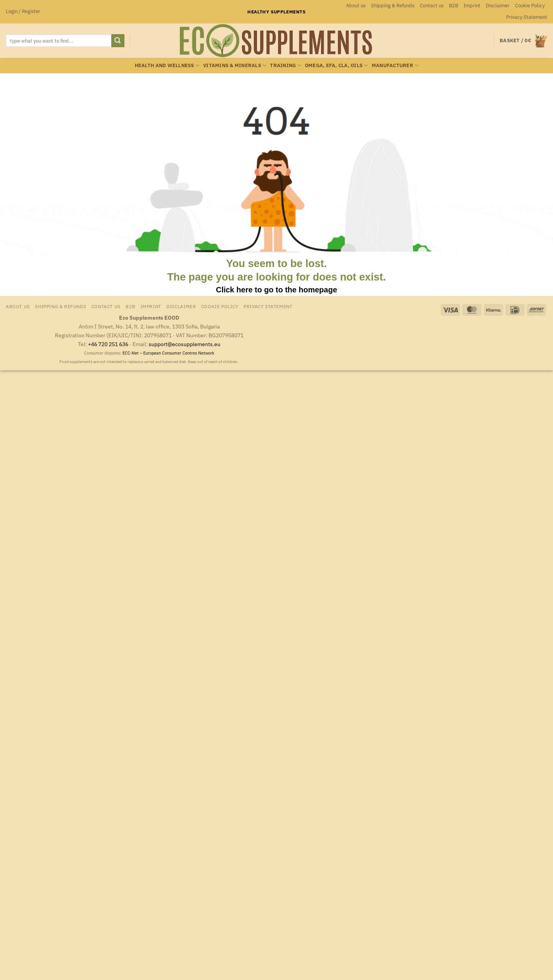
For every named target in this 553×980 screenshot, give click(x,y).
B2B (454, 6)
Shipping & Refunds (393, 6)
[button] (23, 12)
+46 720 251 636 (108, 344)
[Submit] (118, 41)
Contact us (432, 6)
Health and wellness (167, 65)
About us (356, 6)
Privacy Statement (527, 17)
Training (286, 65)
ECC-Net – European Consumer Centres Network (168, 353)
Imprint (472, 6)
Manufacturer (395, 65)
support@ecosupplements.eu (185, 344)
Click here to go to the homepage (276, 290)
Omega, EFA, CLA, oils (336, 65)
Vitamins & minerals (235, 65)
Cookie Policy (530, 6)
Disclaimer (498, 6)
